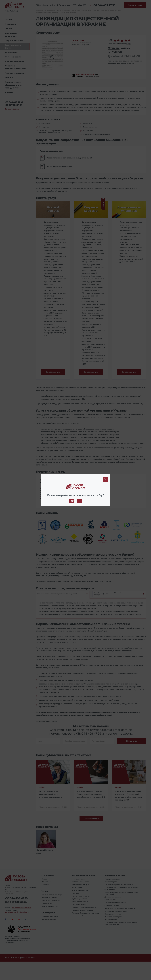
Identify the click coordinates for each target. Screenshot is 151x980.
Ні (80, 501)
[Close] (105, 479)
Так (71, 501)
